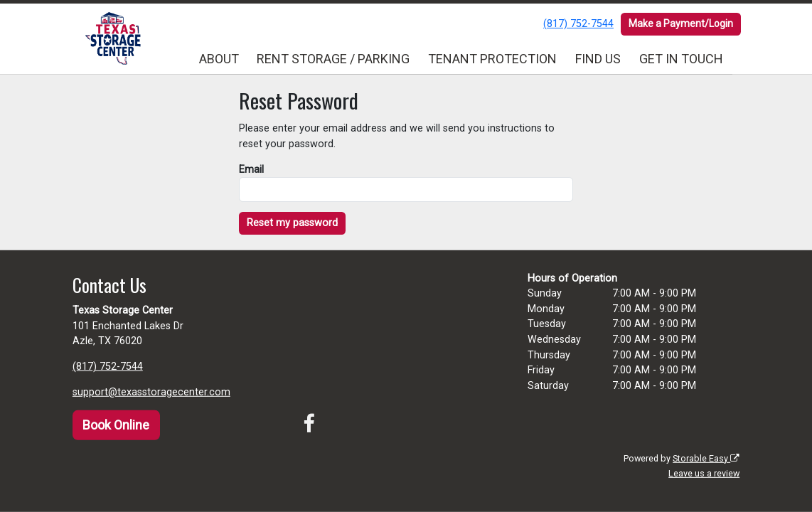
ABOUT (219, 59)
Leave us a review (704, 473)
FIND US (598, 59)
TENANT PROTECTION (492, 59)
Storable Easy (706, 458)
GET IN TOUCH (681, 59)
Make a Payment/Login (681, 23)
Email (251, 170)
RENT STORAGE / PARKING (333, 59)
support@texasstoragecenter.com (151, 392)
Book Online (116, 425)
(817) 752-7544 (578, 24)
